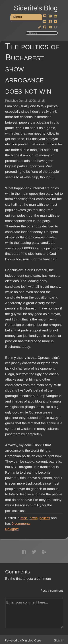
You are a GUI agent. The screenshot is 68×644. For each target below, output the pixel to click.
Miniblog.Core (31, 640)
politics (45, 518)
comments (21, 524)
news (34, 518)
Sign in (59, 640)
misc (24, 518)
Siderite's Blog (36, 8)
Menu (18, 17)
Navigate (12, 529)
